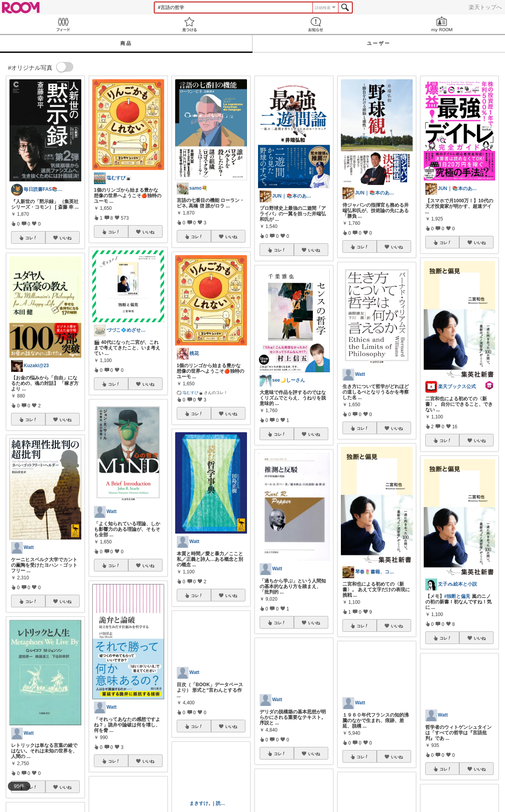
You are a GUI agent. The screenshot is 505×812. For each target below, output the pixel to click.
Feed (63, 24)
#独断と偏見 (457, 596)
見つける (189, 24)
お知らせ (316, 24)
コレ (31, 238)
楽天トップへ (485, 7)
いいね (65, 238)
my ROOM (442, 24)
